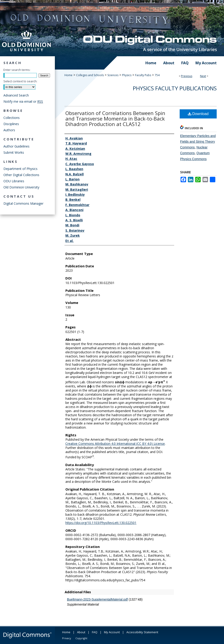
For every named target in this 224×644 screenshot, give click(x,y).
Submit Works (14, 152)
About (81, 632)
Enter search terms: (17, 70)
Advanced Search (16, 95)
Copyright (81, 638)
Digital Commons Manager (23, 203)
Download (198, 114)
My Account (112, 632)
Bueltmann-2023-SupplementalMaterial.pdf (97, 599)
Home (68, 75)
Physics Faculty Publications (175, 88)
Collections (12, 118)
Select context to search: (20, 81)
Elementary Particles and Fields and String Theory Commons (198, 142)
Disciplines (11, 124)
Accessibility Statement (142, 632)
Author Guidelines (16, 146)
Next (203, 76)
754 (157, 75)
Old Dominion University (21, 187)
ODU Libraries (14, 181)
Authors (9, 130)
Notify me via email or (23, 101)
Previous (187, 76)
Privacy (67, 638)
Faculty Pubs (143, 75)
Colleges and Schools (90, 75)
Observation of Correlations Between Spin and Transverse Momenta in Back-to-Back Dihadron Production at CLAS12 (115, 118)
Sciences (113, 75)
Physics (127, 75)
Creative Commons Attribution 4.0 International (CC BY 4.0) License (115, 444)
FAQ (95, 632)
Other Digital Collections (21, 175)
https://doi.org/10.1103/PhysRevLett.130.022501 (101, 523)
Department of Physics (20, 169)
